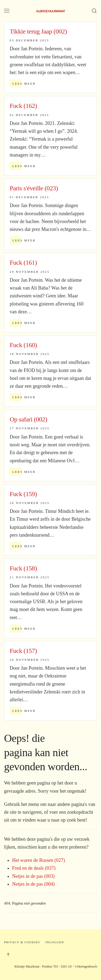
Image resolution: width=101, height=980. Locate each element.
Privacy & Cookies (22, 942)
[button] (7, 11)
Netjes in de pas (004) (33, 884)
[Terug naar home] (51, 11)
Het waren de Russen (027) (39, 860)
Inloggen (55, 942)
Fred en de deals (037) (34, 868)
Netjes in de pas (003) (33, 876)
